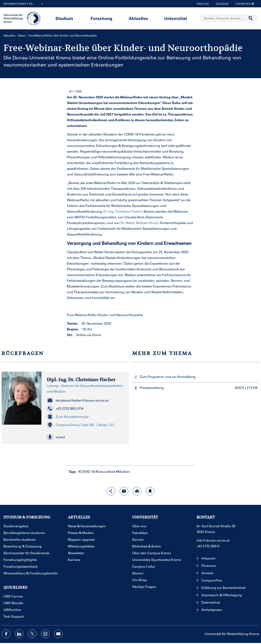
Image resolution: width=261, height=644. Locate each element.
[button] (85, 437)
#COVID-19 (86, 471)
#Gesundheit (105, 471)
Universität (176, 18)
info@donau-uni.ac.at (213, 540)
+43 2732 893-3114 (65, 409)
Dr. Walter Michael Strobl (139, 223)
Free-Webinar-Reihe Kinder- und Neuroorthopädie (105, 315)
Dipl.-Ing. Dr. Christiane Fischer (81, 380)
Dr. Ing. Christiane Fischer (123, 211)
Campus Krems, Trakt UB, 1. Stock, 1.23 (80, 425)
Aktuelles (138, 18)
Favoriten (244, 4)
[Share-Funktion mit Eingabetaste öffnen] (111, 491)
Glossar (221, 4)
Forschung (101, 18)
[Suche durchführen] (251, 18)
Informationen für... (24, 4)
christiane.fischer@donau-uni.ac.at (78, 400)
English (203, 4)
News (22, 35)
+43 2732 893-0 (208, 546)
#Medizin (123, 471)
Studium (64, 18)
